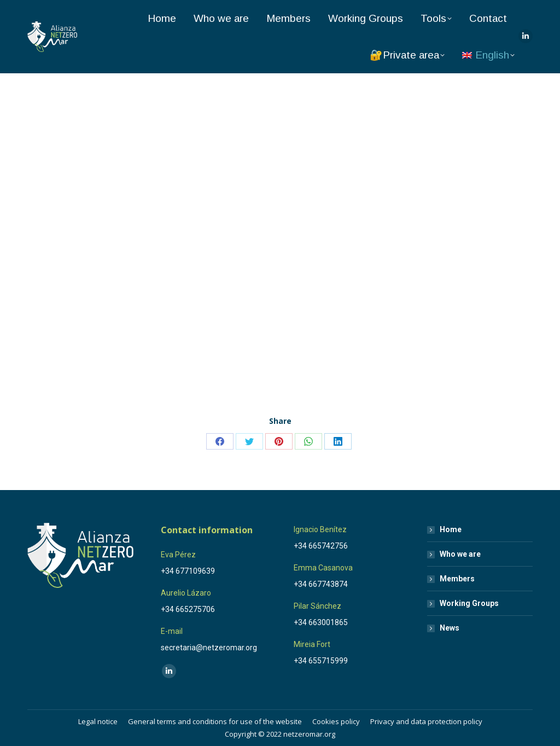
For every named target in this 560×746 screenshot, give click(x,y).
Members (457, 579)
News (450, 628)
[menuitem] (488, 55)
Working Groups (469, 603)
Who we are (460, 554)
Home (451, 529)
